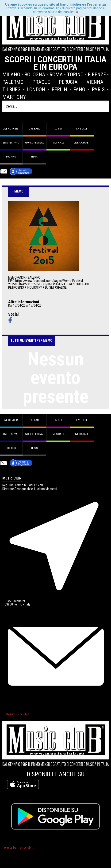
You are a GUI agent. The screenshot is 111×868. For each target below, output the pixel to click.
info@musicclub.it (17, 714)
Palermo (13, 82)
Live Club (82, 129)
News (34, 157)
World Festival (34, 143)
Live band (34, 129)
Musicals (58, 143)
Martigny (14, 97)
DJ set (58, 129)
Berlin (59, 89)
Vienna (95, 82)
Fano (79, 89)
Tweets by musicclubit (17, 848)
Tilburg (11, 89)
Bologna (35, 74)
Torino (75, 74)
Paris (98, 89)
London (36, 89)
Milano (11, 74)
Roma (56, 74)
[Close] (77, 12)
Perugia (68, 82)
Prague (41, 82)
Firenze (97, 74)
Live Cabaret (82, 143)
